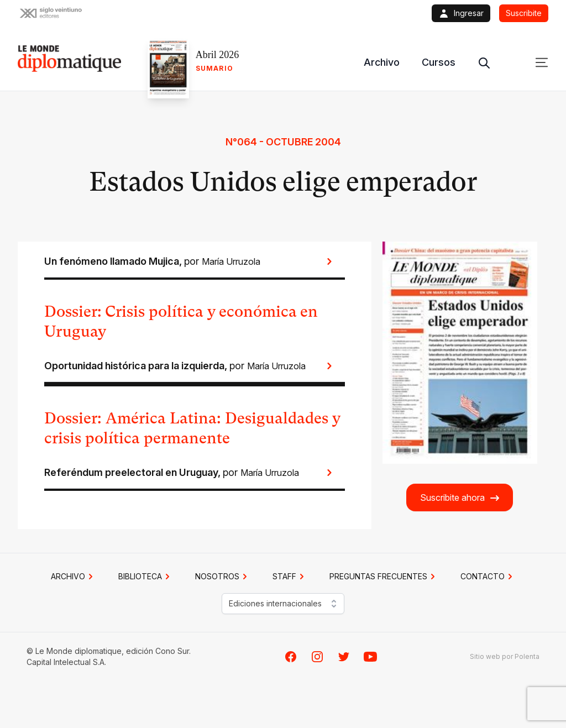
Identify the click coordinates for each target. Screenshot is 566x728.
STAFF (290, 577)
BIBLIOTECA (146, 577)
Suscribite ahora (460, 498)
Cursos (439, 62)
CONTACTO (488, 577)
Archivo (382, 62)
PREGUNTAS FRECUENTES (384, 577)
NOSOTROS (223, 577)
